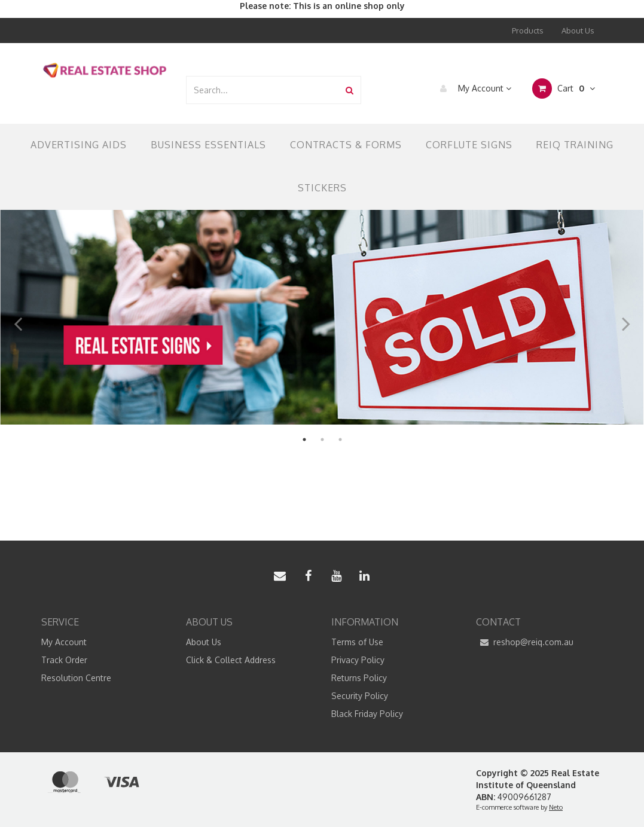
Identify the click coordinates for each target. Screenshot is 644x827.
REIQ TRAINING (575, 145)
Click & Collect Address (231, 660)
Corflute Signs (469, 145)
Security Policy (360, 696)
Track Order (64, 660)
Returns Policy (359, 678)
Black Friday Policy (367, 714)
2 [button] (322, 440)
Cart (564, 89)
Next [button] (626, 318)
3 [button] (340, 440)
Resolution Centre (76, 678)
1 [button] (304, 440)
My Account (473, 89)
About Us (578, 30)
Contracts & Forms (346, 145)
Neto (556, 807)
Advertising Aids (79, 145)
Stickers (322, 188)
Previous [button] (18, 318)
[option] (322, 317)
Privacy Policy (358, 660)
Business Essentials (208, 145)
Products (528, 30)
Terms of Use (357, 642)
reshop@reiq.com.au (525, 642)
